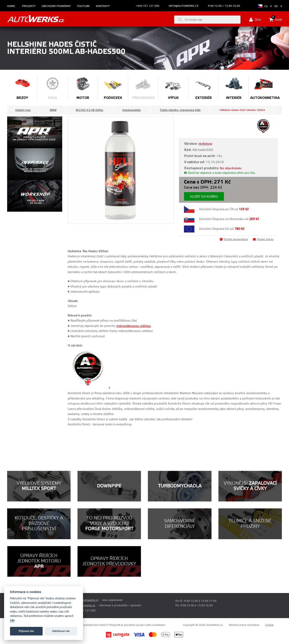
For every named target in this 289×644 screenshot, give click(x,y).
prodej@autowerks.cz (85, 600)
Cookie (269, 625)
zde (12, 620)
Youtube (83, 6)
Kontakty (103, 6)
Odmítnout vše (61, 631)
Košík (275, 20)
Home (11, 6)
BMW (53, 110)
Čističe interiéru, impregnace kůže (180, 110)
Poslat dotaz (263, 239)
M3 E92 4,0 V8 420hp (89, 110)
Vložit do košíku (204, 197)
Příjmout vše (26, 631)
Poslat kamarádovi (234, 239)
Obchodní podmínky (56, 6)
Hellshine (205, 144)
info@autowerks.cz (184, 6)
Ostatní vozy (23, 110)
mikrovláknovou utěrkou (134, 326)
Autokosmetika (132, 110)
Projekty (29, 6)
